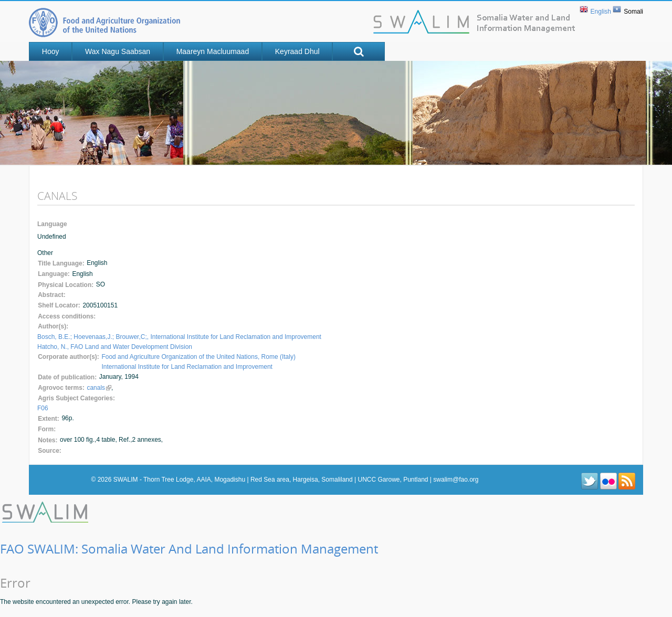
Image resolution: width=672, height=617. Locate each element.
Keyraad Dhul (297, 51)
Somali (633, 12)
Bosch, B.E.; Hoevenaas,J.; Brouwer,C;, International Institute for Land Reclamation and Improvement (179, 337)
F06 (43, 408)
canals (99, 388)
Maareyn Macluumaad (213, 51)
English (601, 12)
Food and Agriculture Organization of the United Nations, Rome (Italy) (198, 357)
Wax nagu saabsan (118, 51)
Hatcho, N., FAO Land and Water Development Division (115, 347)
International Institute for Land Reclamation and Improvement (187, 367)
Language (52, 224)
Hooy (51, 51)
